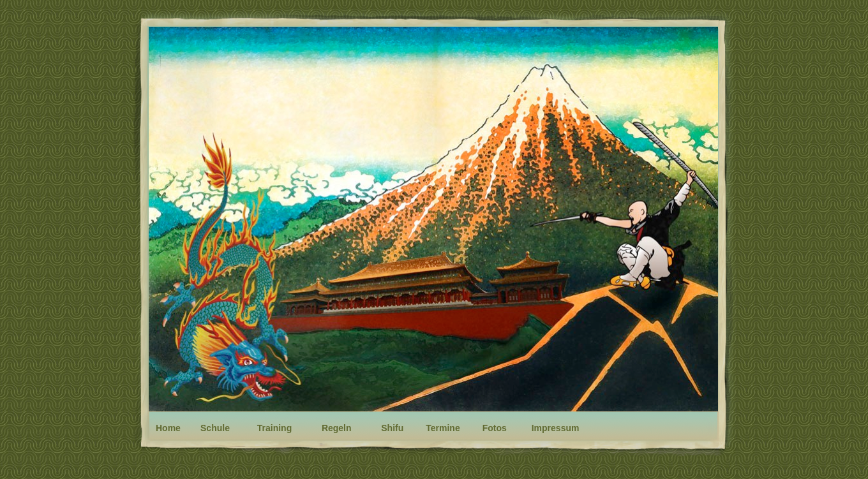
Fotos (495, 428)
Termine (443, 428)
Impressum (556, 428)
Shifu (392, 428)
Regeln (337, 428)
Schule (215, 428)
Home (168, 428)
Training (274, 428)
